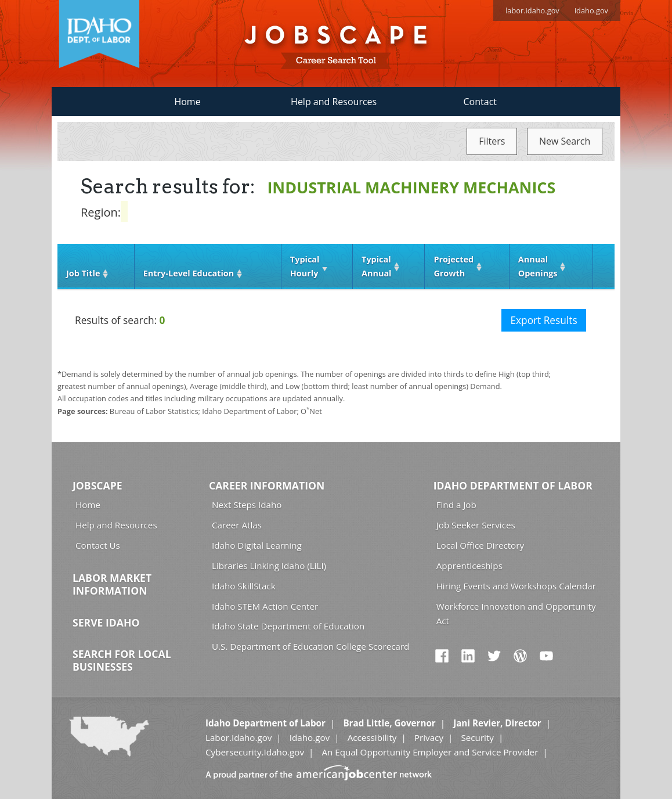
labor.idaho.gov (532, 10)
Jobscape (97, 485)
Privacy (429, 737)
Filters (492, 141)
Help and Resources (334, 102)
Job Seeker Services (476, 525)
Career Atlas (237, 525)
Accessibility (372, 737)
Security (477, 737)
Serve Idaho (106, 622)
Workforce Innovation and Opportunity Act (516, 613)
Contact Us (98, 545)
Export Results (543, 320)
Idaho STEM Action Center (265, 606)
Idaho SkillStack (244, 586)
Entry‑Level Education (189, 273)
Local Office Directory (480, 545)
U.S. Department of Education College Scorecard (310, 646)
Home (187, 102)
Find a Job (456, 505)
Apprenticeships (469, 566)
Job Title (83, 273)
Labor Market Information (112, 584)
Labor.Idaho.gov (239, 737)
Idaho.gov (310, 737)
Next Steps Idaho (247, 505)
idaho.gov (591, 10)
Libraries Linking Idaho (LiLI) (269, 566)
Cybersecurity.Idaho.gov (255, 752)
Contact (480, 102)
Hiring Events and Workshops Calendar (516, 586)
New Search (565, 141)
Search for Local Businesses (122, 660)
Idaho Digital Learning (257, 545)
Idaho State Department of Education (288, 626)
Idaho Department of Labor (513, 485)
